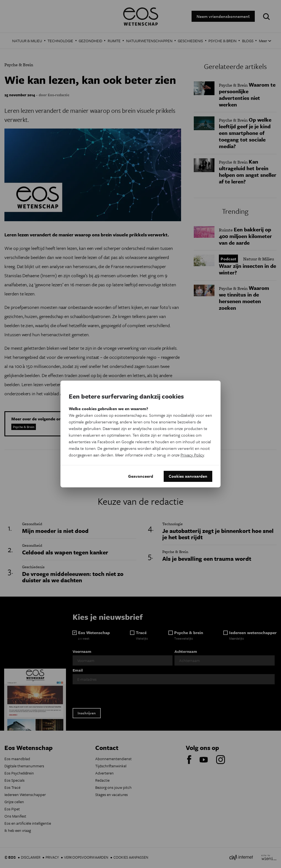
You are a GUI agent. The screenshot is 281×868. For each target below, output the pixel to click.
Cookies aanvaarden (188, 476)
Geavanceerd (141, 476)
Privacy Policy (192, 455)
